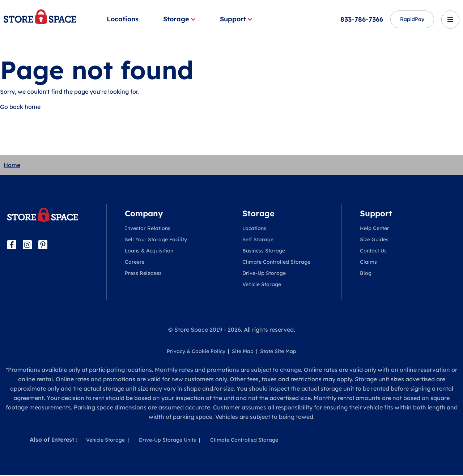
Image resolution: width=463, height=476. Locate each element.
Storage (179, 19)
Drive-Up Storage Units (167, 441)
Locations (123, 19)
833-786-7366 (352, 19)
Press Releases (143, 274)
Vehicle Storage (262, 285)
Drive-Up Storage (264, 274)
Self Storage (258, 241)
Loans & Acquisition (149, 252)
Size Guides (374, 241)
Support (236, 19)
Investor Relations (148, 229)
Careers (135, 263)
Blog (366, 274)
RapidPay (407, 20)
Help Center (375, 229)
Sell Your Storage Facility (156, 241)
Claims (368, 263)
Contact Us (373, 252)
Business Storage (264, 252)
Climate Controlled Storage (276, 263)
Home (12, 166)
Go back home (20, 108)
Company (144, 214)
